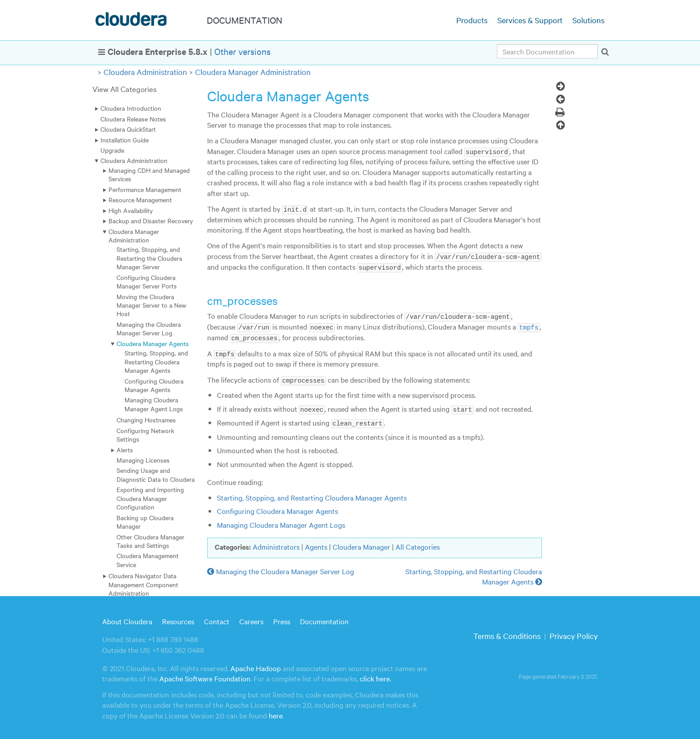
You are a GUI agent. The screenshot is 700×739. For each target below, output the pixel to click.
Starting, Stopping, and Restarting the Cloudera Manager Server (149, 258)
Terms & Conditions (507, 634)
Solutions (588, 20)
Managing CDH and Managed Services (149, 174)
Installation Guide (125, 140)
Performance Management (145, 189)
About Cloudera (127, 619)
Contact (217, 619)
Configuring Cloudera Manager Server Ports (147, 282)
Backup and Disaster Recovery (151, 221)
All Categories (418, 545)
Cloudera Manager (361, 545)
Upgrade (112, 150)
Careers (251, 619)
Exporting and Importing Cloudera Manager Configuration (150, 498)
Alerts (125, 450)
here (276, 713)
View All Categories (125, 89)
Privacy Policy (574, 634)
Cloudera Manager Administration (253, 72)
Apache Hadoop (256, 666)
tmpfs (529, 326)
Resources (178, 619)
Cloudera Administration (145, 72)
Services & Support (530, 20)
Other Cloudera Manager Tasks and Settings (150, 541)
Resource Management (140, 200)
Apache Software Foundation (205, 676)
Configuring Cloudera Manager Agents (154, 385)
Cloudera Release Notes (133, 119)
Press (282, 619)
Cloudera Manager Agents (153, 343)
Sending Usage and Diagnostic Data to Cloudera (156, 474)
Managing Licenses (143, 460)
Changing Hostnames (146, 420)
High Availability (131, 210)
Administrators (276, 545)
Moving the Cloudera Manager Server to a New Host (151, 305)
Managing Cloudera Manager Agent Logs (154, 404)
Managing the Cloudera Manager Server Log (149, 328)
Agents (316, 545)
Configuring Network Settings (145, 435)
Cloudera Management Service (148, 560)
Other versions (242, 51)
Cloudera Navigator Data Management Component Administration (143, 584)
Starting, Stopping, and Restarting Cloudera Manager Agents (156, 361)
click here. (375, 676)
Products (472, 20)
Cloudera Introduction (131, 108)
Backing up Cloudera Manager (145, 522)
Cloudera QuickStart (128, 129)
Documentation (324, 619)
